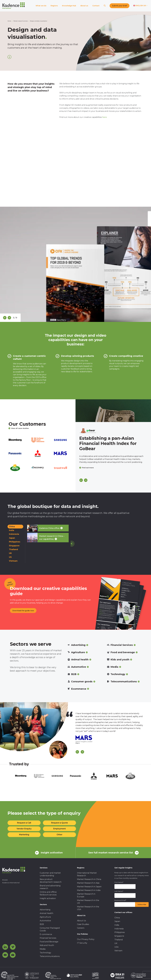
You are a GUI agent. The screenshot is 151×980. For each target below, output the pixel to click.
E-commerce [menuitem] (46, 934)
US (10, 557)
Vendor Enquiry (24, 829)
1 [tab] (61, 323)
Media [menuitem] (43, 949)
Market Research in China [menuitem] (89, 879)
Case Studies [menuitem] (83, 924)
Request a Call (24, 823)
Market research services (21, 21)
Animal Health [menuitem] (46, 913)
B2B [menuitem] (42, 924)
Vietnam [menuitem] (118, 951)
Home (9, 21)
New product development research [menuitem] (51, 881)
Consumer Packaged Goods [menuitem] (50, 929)
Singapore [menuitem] (119, 936)
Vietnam (13, 561)
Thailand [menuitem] (119, 940)
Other (60, 835)
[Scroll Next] (82, 752)
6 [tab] (79, 323)
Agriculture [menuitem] (45, 917)
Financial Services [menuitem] (48, 938)
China (12, 527)
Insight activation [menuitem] (48, 898)
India (12, 530)
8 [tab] (86, 323)
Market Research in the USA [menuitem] (88, 908)
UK (10, 553)
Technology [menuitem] (45, 953)
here (105, 117)
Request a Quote (60, 823)
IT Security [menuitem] (82, 943)
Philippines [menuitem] (120, 932)
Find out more (86, 468)
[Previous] (5, 318)
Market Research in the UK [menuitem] (88, 902)
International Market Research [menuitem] (87, 874)
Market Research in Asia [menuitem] (88, 883)
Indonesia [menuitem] (119, 929)
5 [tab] (75, 323)
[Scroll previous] (77, 752)
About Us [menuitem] (81, 921)
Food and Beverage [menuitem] (49, 942)
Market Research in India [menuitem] (89, 890)
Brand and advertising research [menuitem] (50, 887)
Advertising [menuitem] (45, 910)
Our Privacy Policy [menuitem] (86, 939)
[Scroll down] (9, 57)
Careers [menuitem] (81, 928)
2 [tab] (65, 323)
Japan (12, 538)
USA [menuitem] (116, 947)
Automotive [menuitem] (45, 921)
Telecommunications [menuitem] (50, 956)
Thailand (13, 549)
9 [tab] (90, 323)
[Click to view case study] (113, 411)
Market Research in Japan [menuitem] (89, 887)
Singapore (14, 546)
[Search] (105, 6)
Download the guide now (23, 611)
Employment (60, 829)
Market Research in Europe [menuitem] (86, 895)
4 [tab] (72, 323)
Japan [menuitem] (117, 921)
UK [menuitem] (116, 943)
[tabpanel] (75, 264)
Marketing (24, 835)
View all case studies (19, 428)
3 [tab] (68, 323)
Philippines (15, 542)
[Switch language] (140, 6)
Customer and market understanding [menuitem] (50, 874)
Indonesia (14, 534)
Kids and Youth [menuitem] (47, 945)
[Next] (9, 318)
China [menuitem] (117, 918)
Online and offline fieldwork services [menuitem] (48, 893)
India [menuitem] (117, 925)
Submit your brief (120, 6)
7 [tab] (83, 323)
